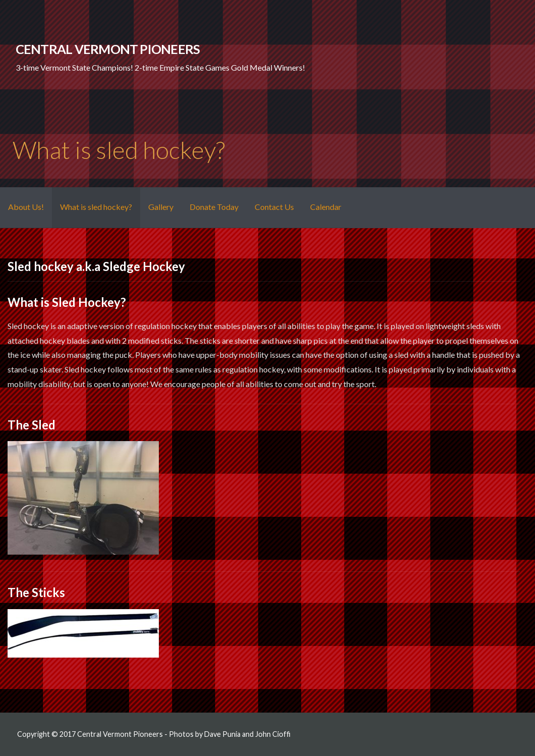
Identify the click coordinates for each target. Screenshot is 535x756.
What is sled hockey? (96, 207)
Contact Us (274, 207)
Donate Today (214, 207)
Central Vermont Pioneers (108, 49)
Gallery (161, 207)
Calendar (326, 207)
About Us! (26, 207)
